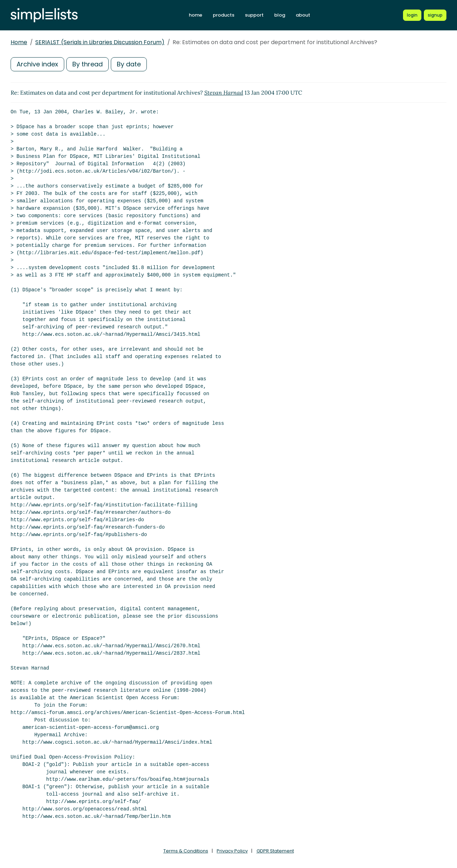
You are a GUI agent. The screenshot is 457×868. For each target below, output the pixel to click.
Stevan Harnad (224, 93)
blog (280, 15)
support (254, 15)
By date (129, 64)
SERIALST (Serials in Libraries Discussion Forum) (100, 42)
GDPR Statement (275, 851)
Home (19, 42)
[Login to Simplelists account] (412, 15)
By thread (88, 64)
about (303, 15)
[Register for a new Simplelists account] (435, 15)
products (224, 15)
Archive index (37, 64)
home (196, 15)
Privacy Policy (232, 851)
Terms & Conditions (186, 851)
